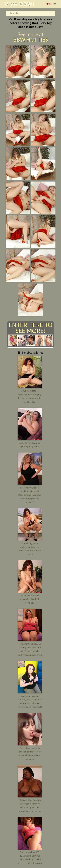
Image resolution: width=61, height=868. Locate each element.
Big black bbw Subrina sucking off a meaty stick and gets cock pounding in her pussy (30, 805)
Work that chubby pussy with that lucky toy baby (30, 599)
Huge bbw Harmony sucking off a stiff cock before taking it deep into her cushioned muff (30, 701)
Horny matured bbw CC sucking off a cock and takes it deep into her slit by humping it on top (30, 649)
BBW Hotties (31, 40)
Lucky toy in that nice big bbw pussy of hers (30, 445)
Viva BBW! (20, 4)
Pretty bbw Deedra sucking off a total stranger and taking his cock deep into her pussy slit (30, 495)
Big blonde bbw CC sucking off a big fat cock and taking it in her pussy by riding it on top (30, 858)
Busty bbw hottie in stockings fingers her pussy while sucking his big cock (30, 753)
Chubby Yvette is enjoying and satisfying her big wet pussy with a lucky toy (30, 396)
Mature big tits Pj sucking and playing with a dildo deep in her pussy (30, 549)
